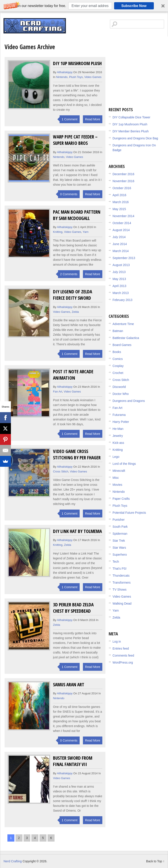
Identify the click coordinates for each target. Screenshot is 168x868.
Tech (116, 562)
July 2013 (119, 272)
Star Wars (119, 548)
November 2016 (123, 181)
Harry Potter (121, 422)
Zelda (75, 312)
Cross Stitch (61, 471)
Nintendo (62, 77)
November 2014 (123, 216)
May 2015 (119, 209)
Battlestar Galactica (126, 338)
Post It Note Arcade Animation (73, 375)
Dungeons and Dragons (129, 401)
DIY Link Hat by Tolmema (77, 531)
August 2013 (121, 265)
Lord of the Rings (124, 464)
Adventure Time (123, 324)
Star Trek (119, 541)
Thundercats (121, 576)
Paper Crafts (121, 499)
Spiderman (120, 534)
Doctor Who (121, 394)
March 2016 (121, 202)
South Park (120, 527)
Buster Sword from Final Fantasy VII (73, 761)
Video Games (93, 77)
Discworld (119, 387)
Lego (116, 457)
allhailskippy (65, 72)
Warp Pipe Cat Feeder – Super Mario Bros (75, 140)
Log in (117, 641)
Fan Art (58, 392)
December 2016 (123, 174)
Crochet (118, 373)
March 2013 (121, 293)
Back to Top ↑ (155, 861)
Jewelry (118, 436)
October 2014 (122, 223)
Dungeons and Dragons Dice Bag (135, 138)
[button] (84, 6)
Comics (118, 359)
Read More (93, 119)
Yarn (86, 232)
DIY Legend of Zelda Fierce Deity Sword (73, 295)
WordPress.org (123, 662)
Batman (118, 331)
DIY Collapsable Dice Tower (131, 117)
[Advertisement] (138, 69)
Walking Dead (122, 603)
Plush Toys (76, 77)
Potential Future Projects (129, 513)
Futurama (119, 415)
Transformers (122, 583)
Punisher (119, 520)
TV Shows (120, 590)
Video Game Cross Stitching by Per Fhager (77, 454)
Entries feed (121, 648)
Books (117, 352)
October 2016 (122, 188)
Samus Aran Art (69, 684)
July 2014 (119, 237)
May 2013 (119, 279)
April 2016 (119, 195)
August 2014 (121, 230)
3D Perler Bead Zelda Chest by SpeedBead (73, 608)
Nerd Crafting (35, 26)
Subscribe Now (134, 6)
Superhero (120, 555)
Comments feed (123, 655)
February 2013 (123, 300)
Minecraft (119, 471)
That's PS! (120, 569)
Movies (117, 485)
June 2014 (120, 244)
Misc (116, 478)
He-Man (118, 429)
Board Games (122, 345)
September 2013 (124, 258)
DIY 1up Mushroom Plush (77, 63)
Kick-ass (118, 443)
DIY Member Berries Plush (131, 131)
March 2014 (121, 251)
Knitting (58, 232)
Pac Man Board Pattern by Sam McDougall (77, 215)
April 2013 (119, 286)
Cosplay (118, 366)
